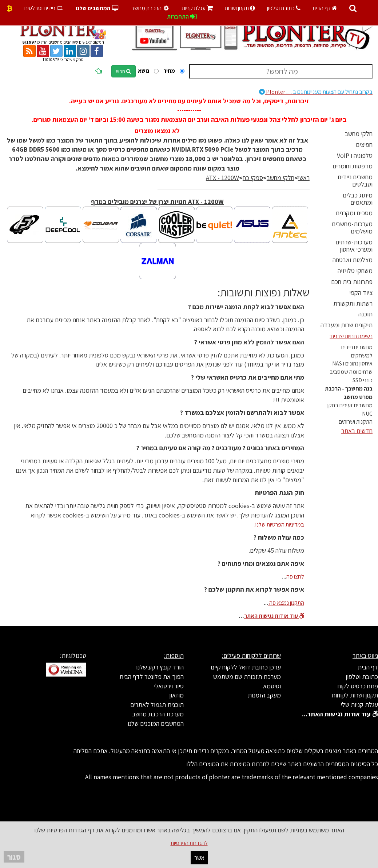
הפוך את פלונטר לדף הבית (152, 677)
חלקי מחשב (359, 134)
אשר (199, 858)
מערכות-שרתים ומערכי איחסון (354, 246)
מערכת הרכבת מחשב (158, 714)
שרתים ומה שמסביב (351, 372)
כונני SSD (363, 380)
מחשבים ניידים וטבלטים (355, 181)
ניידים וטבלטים (44, 8)
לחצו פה (295, 577)
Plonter (316, 92)
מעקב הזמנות (264, 695)
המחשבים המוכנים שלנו (156, 723)
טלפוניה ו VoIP (355, 155)
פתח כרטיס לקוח (358, 686)
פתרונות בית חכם (352, 282)
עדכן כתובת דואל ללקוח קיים (246, 667)
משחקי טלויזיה (355, 271)
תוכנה (365, 314)
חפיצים (364, 145)
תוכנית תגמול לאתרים (157, 705)
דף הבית (325, 8)
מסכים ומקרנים (354, 213)
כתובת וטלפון (284, 8)
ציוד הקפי (361, 293)
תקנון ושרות (240, 8)
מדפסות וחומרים (353, 166)
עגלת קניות (197, 8)
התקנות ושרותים (356, 422)
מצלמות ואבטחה (353, 260)
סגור (14, 857)
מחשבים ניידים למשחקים (357, 351)
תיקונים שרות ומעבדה (347, 325)
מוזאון (176, 695)
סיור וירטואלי (169, 686)
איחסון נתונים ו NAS (352, 363)
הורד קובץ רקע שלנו (160, 667)
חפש (124, 71)
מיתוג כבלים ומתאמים (358, 199)
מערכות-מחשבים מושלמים (352, 227)
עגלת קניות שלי (359, 705)
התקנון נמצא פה (286, 603)
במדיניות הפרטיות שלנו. (279, 525)
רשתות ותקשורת (353, 303)
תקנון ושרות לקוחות (355, 695)
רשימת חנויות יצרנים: (351, 336)
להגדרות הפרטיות (189, 843)
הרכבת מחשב (151, 8)
